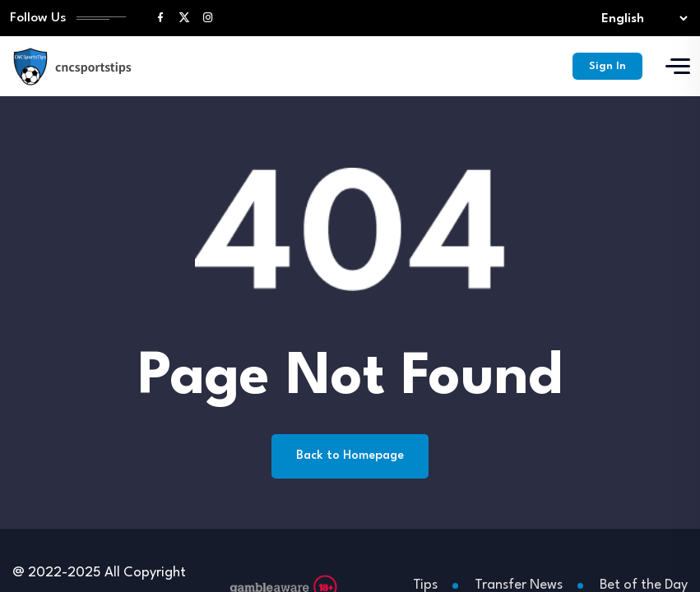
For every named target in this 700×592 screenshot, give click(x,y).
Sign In (607, 66)
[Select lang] (641, 18)
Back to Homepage (350, 456)
